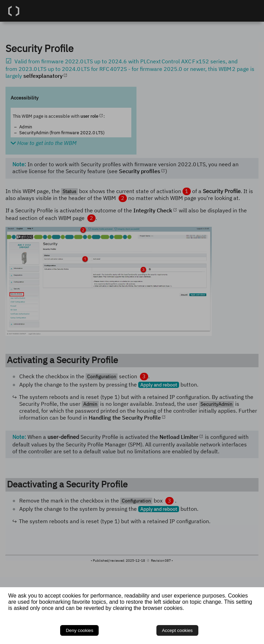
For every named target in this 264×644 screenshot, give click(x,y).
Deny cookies (79, 630)
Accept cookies (177, 630)
